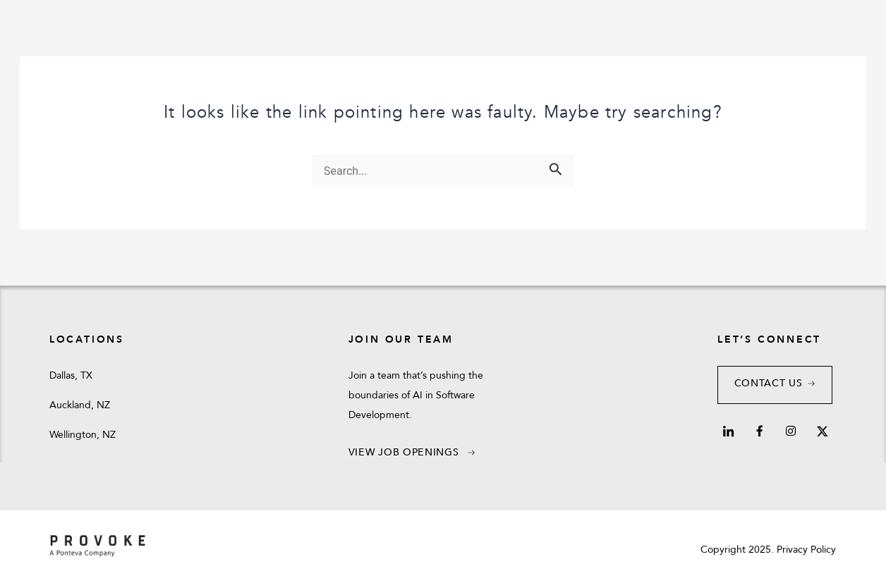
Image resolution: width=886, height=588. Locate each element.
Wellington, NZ (83, 435)
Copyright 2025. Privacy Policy (768, 550)
